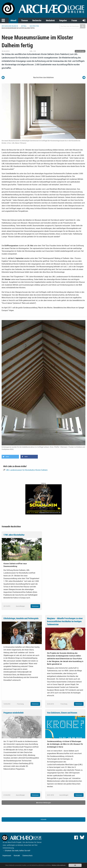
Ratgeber (63, 20)
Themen (24, 20)
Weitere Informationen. (59, 865)
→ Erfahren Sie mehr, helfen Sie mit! (16, 851)
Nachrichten (34, 26)
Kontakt (17, 856)
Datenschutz (28, 856)
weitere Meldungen (44, 803)
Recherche (37, 20)
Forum (74, 20)
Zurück (43, 819)
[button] (10, 457)
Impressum (7, 856)
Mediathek (50, 20)
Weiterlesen (35, 606)
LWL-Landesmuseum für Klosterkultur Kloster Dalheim (26, 470)
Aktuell (13, 20)
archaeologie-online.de (10, 26)
